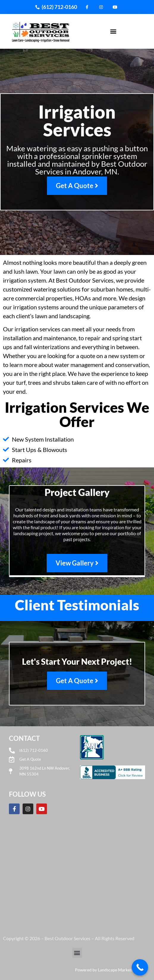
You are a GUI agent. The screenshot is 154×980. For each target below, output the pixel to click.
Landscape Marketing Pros (122, 970)
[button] (113, 31)
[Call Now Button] (140, 967)
